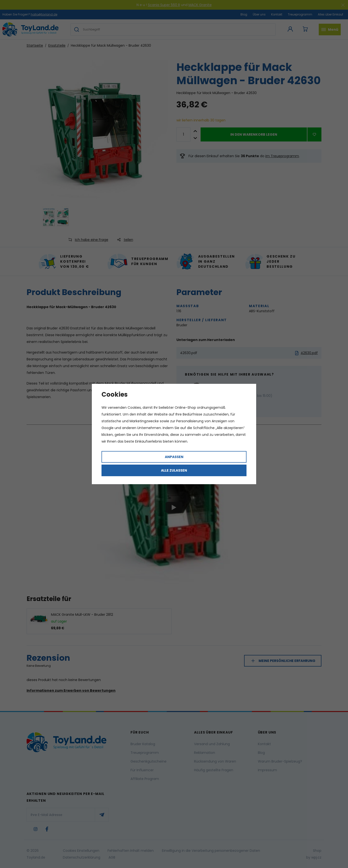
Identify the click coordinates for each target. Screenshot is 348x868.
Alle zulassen (174, 470)
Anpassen (174, 457)
